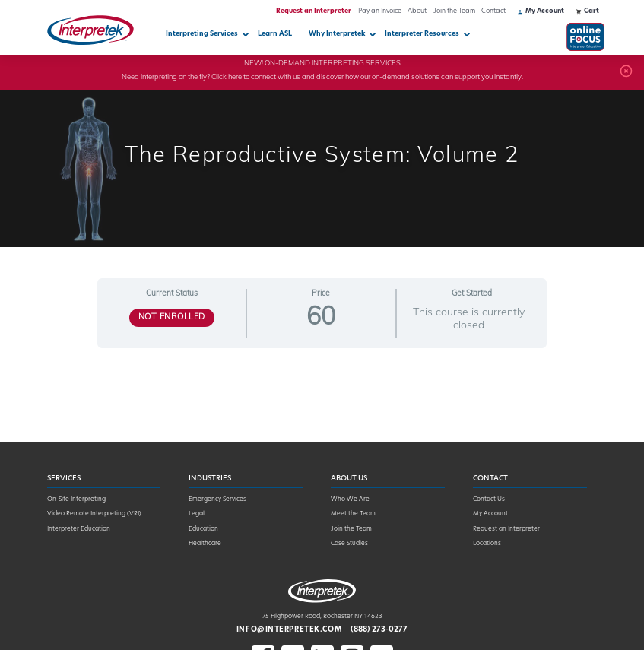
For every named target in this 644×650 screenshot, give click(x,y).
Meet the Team (353, 514)
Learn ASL (275, 34)
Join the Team (454, 11)
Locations (487, 544)
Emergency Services (217, 499)
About (417, 11)
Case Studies (349, 544)
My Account (490, 514)
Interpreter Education (79, 529)
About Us (349, 479)
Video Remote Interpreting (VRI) (94, 514)
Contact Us (489, 499)
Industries (210, 479)
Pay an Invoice (380, 11)
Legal (197, 514)
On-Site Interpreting (76, 499)
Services (64, 479)
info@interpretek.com (289, 630)
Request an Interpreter (314, 11)
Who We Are (350, 499)
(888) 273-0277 (379, 630)
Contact (493, 11)
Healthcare (205, 544)
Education (203, 529)
